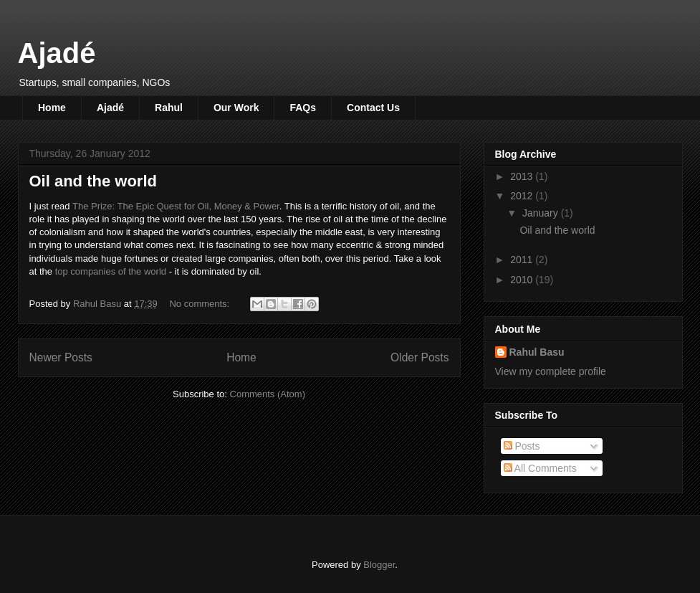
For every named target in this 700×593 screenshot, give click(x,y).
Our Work (236, 108)
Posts (522, 446)
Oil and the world (93, 181)
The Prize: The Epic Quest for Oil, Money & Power (176, 206)
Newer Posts (61, 357)
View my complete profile (551, 371)
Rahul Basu (537, 352)
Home (52, 108)
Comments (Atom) (268, 394)
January (542, 213)
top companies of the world (111, 271)
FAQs (303, 108)
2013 (523, 176)
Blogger (379, 565)
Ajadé (57, 53)
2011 (523, 260)
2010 (523, 280)
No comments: (200, 304)
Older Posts (419, 357)
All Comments (540, 468)
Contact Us (373, 108)
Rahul (169, 108)
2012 (523, 196)
